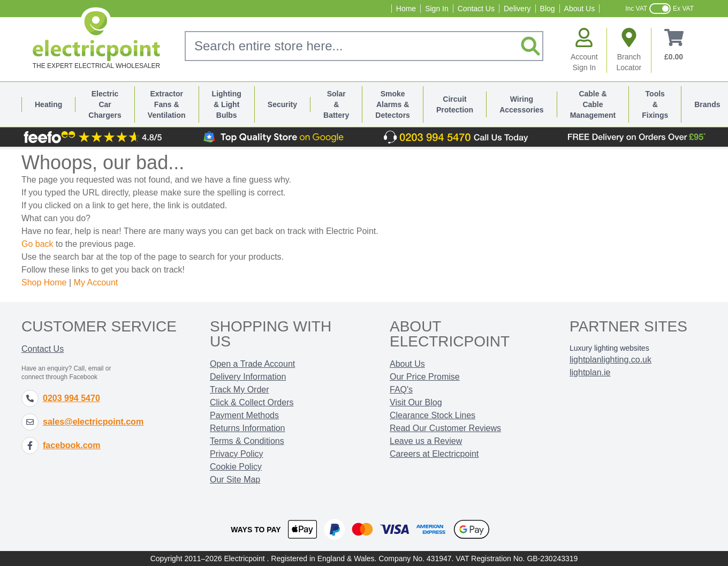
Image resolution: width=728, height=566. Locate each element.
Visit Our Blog (416, 402)
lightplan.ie (590, 372)
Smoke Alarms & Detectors (393, 104)
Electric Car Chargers (105, 104)
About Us (580, 9)
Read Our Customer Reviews (445, 428)
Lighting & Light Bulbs (227, 104)
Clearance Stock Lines (433, 415)
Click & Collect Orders (252, 402)
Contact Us (476, 9)
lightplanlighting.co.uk (611, 360)
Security (282, 104)
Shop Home (44, 282)
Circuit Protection (455, 104)
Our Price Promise (425, 377)
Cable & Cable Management (593, 104)
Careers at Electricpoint (434, 454)
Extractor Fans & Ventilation (167, 104)
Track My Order (240, 390)
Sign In (437, 9)
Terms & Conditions (247, 441)
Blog (548, 9)
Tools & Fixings (655, 104)
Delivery (517, 9)
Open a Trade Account (252, 364)
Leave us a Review (426, 441)
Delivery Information (248, 377)
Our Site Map (235, 480)
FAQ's (401, 390)
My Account (96, 282)
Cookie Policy (236, 467)
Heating (48, 104)
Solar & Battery (336, 104)
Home (406, 9)
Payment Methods (244, 415)
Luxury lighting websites (609, 348)
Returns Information (248, 428)
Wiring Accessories (522, 104)
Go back (37, 244)
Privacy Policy (237, 454)
